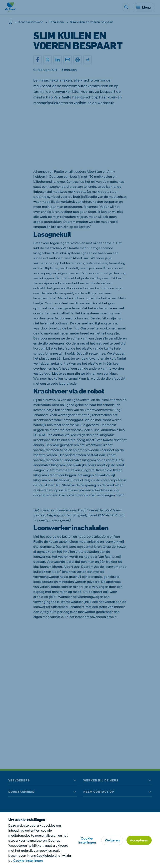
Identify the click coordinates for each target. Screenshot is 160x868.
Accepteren (139, 840)
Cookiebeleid (47, 855)
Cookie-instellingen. (29, 860)
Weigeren (112, 840)
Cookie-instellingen (87, 840)
